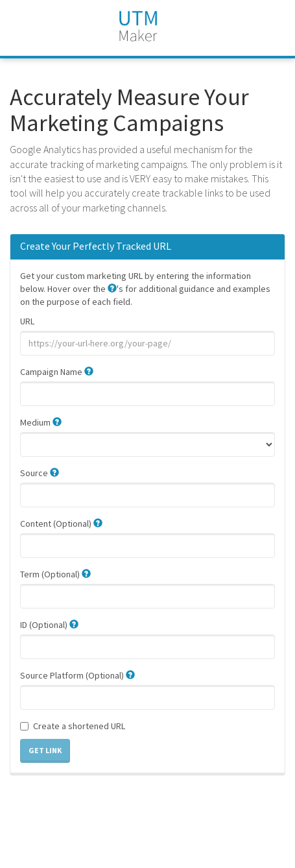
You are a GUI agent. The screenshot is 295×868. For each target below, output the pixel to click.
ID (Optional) (49, 625)
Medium (41, 422)
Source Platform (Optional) (77, 675)
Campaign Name (57, 372)
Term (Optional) (55, 574)
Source (40, 473)
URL (27, 321)
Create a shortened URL (73, 726)
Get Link (45, 750)
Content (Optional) (61, 524)
